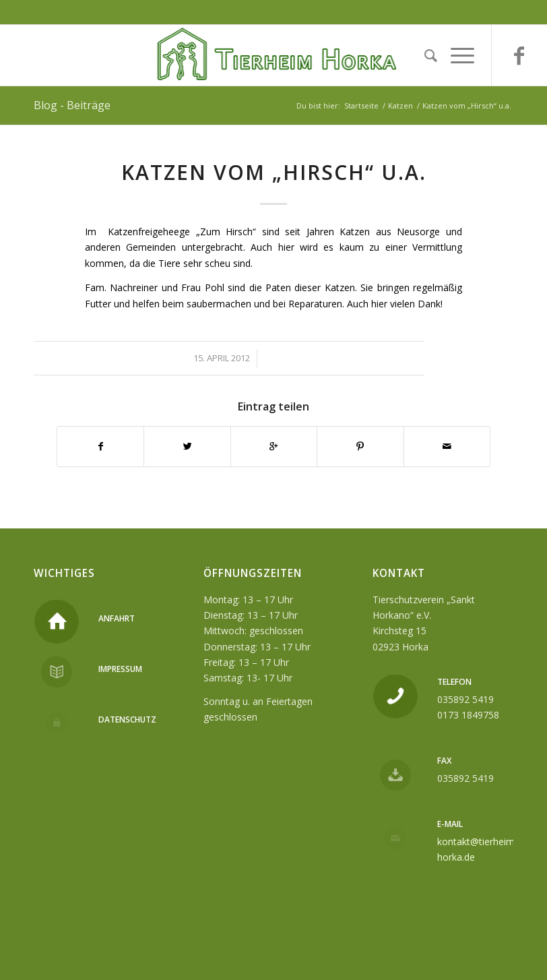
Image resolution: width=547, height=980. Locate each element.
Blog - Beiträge (72, 105)
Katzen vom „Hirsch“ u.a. (274, 172)
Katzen (400, 105)
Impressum (120, 669)
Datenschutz (127, 719)
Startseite (361, 105)
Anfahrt (117, 618)
